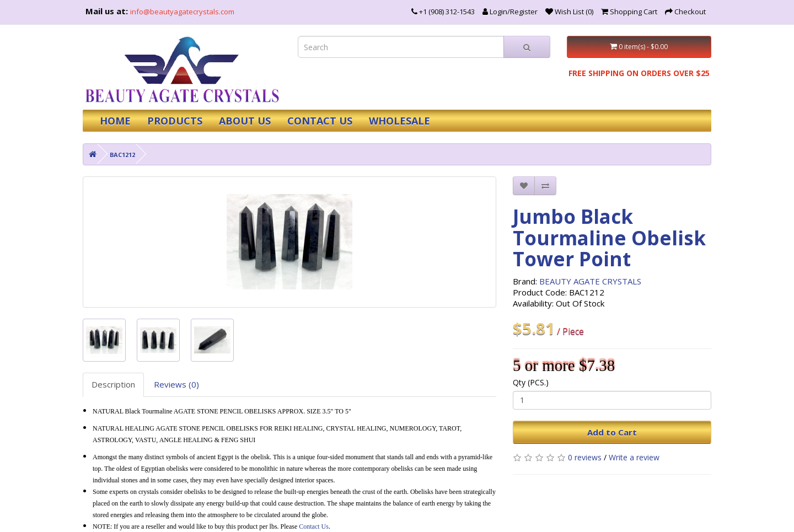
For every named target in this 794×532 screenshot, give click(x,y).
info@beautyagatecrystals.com (182, 12)
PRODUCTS (175, 121)
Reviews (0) (176, 384)
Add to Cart (612, 432)
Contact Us (314, 526)
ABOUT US (245, 121)
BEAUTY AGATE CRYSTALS (590, 281)
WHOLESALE (399, 121)
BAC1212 (122, 155)
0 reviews (585, 457)
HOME (115, 121)
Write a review (634, 457)
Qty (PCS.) (531, 382)
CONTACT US (320, 121)
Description (113, 384)
